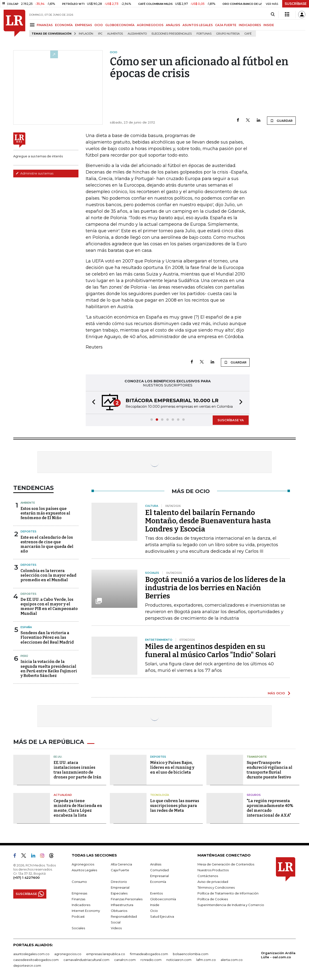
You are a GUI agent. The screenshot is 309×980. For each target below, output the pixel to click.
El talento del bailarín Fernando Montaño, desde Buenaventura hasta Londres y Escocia (208, 521)
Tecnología (160, 795)
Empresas (79, 893)
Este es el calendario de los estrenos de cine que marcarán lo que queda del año (47, 544)
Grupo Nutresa (228, 34)
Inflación (86, 34)
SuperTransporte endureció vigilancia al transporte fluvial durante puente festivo (270, 770)
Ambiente (28, 503)
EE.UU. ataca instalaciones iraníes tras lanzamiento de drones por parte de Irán (77, 770)
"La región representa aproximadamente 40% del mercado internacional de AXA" (270, 808)
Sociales (78, 928)
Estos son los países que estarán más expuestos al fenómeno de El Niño (45, 513)
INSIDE (269, 25)
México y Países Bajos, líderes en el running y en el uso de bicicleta (172, 767)
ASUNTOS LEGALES (198, 25)
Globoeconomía (163, 899)
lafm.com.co (206, 960)
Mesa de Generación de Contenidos (226, 864)
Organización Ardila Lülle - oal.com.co (278, 955)
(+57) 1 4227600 (26, 878)
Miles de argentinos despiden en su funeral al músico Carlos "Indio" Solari (211, 651)
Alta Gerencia (121, 864)
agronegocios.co (68, 954)
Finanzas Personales (127, 899)
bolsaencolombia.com (191, 954)
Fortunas (204, 34)
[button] (92, 403)
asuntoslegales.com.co (31, 954)
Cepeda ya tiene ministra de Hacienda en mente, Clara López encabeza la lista (78, 808)
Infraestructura (122, 905)
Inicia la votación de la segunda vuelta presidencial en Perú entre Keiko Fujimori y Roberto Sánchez (49, 669)
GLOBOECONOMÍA (120, 25)
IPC (100, 34)
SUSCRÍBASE (296, 4)
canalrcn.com (125, 960)
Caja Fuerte (120, 870)
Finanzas (78, 899)
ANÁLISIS (173, 25)
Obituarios (119, 911)
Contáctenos (208, 876)
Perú (24, 656)
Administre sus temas (35, 173)
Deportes (28, 531)
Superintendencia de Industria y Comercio (231, 905)
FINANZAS (45, 25)
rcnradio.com (151, 960)
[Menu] (33, 25)
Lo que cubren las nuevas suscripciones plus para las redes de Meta (175, 806)
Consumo (79, 882)
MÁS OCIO (276, 693)
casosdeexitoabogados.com (36, 960)
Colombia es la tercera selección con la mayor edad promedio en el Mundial (48, 575)
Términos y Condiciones (216, 887)
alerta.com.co (232, 960)
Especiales (119, 893)
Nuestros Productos (213, 870)
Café (248, 34)
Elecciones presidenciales (172, 34)
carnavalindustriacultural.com (86, 960)
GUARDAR (281, 121)
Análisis (156, 864)
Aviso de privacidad (213, 882)
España (26, 627)
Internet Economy (86, 911)
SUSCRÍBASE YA (231, 420)
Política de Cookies (213, 899)
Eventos (156, 893)
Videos (116, 928)
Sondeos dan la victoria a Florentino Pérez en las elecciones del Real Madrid (47, 637)
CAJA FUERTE (226, 25)
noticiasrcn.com (179, 960)
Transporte (257, 757)
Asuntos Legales (84, 870)
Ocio (154, 911)
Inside (155, 905)
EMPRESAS (84, 25)
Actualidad (63, 795)
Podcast (78, 916)
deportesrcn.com (27, 965)
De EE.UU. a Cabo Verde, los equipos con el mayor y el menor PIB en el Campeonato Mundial (49, 606)
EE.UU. (58, 757)
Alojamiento (137, 34)
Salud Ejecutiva (162, 916)
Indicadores (81, 905)
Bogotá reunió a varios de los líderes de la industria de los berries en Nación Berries (215, 588)
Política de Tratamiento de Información (228, 893)
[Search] (273, 15)
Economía (158, 882)
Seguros (254, 795)
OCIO (99, 25)
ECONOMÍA (64, 25)
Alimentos (115, 34)
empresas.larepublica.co (106, 954)
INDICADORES (250, 25)
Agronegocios (83, 864)
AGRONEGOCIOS (150, 25)
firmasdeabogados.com (149, 954)
